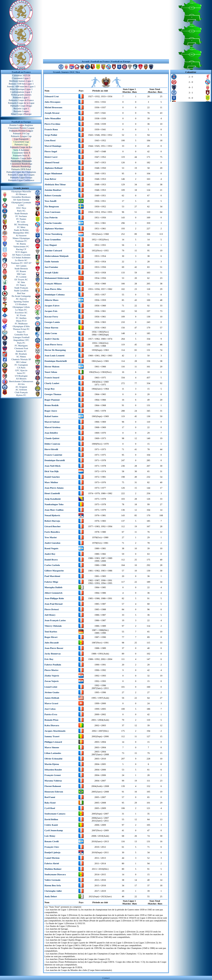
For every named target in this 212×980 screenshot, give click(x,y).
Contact (106, 978)
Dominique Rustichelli (56, 361)
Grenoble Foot (21, 334)
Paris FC (21, 343)
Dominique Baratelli (55, 460)
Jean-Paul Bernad (54, 604)
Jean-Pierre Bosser (54, 648)
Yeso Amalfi (50, 201)
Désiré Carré (51, 157)
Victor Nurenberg (53, 234)
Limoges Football (21, 337)
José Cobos (50, 709)
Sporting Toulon (21, 301)
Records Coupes (21, 111)
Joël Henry (50, 615)
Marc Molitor (51, 482)
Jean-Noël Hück (52, 466)
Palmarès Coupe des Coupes (21, 175)
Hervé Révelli (51, 449)
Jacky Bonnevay (53, 654)
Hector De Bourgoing (55, 350)
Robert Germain (53, 195)
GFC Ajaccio (21, 370)
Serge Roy (50, 389)
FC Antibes (21, 318)
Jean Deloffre (51, 433)
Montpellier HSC (21, 233)
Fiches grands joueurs (21, 95)
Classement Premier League (21, 128)
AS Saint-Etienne (21, 200)
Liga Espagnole (21, 139)
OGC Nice (21, 208)
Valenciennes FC (21, 246)
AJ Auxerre (21, 235)
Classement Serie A (21, 153)
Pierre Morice (51, 670)
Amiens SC (21, 351)
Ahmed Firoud (52, 162)
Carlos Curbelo (52, 565)
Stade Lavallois (21, 290)
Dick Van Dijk (52, 471)
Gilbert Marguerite (54, 571)
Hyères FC (21, 395)
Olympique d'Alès (21, 326)
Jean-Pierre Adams (54, 488)
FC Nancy (21, 285)
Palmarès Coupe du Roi (21, 147)
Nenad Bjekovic (52, 515)
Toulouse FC (21, 241)
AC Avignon (21, 387)
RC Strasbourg (21, 224)
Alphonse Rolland (53, 168)
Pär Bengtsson (52, 206)
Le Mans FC (21, 310)
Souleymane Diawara (55, 874)
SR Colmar (21, 362)
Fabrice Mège (51, 582)
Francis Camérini (53, 455)
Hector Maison (52, 366)
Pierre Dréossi (52, 609)
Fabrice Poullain (53, 665)
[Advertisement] (106, 30)
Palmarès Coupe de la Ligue (21, 103)
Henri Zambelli (52, 493)
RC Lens (21, 222)
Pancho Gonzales (53, 223)
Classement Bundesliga (21, 164)
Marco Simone (52, 747)
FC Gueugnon (21, 365)
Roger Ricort (51, 637)
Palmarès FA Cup (21, 133)
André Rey (50, 554)
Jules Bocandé (52, 643)
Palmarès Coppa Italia (21, 158)
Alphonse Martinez (54, 228)
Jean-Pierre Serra (53, 344)
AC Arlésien (21, 390)
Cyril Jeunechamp (54, 830)
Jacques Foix (51, 311)
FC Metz (21, 227)
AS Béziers (21, 379)
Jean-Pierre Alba (53, 289)
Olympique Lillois (21, 307)
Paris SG (21, 211)
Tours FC (21, 332)
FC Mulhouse (21, 323)
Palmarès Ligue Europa (21, 177)
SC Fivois (21, 315)
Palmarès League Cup (21, 136)
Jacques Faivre (52, 305)
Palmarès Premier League (21, 131)
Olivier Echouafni (53, 759)
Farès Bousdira (52, 532)
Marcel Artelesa (52, 427)
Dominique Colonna (54, 294)
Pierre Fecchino (52, 124)
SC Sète (21, 282)
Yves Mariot (51, 537)
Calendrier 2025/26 (21, 75)
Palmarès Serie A (21, 155)
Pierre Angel (51, 151)
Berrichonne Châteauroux (21, 381)
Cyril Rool (50, 808)
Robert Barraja (52, 521)
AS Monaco (21, 194)
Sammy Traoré (52, 736)
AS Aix (21, 384)
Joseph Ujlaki (51, 272)
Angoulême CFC (21, 340)
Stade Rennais (21, 213)
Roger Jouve (51, 411)
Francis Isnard (52, 377)
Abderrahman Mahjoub (56, 256)
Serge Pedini (51, 135)
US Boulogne (21, 376)
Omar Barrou (51, 328)
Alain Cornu (51, 333)
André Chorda (52, 339)
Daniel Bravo (51, 560)
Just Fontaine (51, 267)
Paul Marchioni (52, 576)
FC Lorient (21, 277)
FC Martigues (21, 346)
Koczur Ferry (51, 317)
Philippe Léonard (53, 742)
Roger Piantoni (52, 400)
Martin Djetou (52, 764)
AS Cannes (21, 266)
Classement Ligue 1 (21, 78)
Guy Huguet (51, 245)
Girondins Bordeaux (21, 197)
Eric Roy (49, 659)
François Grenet (53, 775)
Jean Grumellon (53, 239)
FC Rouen (21, 271)
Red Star (21, 293)
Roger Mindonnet (53, 173)
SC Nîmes (21, 357)
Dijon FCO (21, 321)
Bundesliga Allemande (21, 161)
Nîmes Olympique (21, 238)
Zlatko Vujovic (52, 676)
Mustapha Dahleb (53, 587)
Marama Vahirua (53, 781)
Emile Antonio (52, 261)
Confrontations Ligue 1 (21, 92)
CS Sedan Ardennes (21, 257)
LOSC (21, 205)
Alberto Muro (51, 300)
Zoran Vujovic (52, 681)
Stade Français (21, 288)
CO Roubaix (21, 304)
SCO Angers (21, 252)
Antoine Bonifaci (53, 190)
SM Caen (21, 274)
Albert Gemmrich (53, 593)
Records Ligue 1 (21, 108)
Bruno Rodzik (52, 405)
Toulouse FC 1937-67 (21, 263)
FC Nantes (21, 219)
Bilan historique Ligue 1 (21, 89)
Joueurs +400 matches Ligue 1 (21, 86)
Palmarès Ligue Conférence (21, 180)
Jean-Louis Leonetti (54, 355)
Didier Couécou (52, 444)
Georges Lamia (52, 322)
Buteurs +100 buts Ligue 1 (21, 84)
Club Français (21, 392)
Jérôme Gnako (52, 692)
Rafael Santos (51, 416)
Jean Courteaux (52, 212)
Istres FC (21, 373)
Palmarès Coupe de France (21, 100)
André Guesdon (52, 543)
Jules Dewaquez (52, 102)
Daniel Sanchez (52, 477)
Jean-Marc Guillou (54, 510)
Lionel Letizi (51, 687)
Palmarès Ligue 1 (21, 97)
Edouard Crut (52, 96)
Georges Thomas (53, 394)
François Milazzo (53, 283)
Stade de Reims (21, 230)
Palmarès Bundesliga (21, 166)
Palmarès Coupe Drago (21, 106)
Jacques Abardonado (55, 731)
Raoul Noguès (51, 548)
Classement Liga (21, 142)
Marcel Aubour (52, 422)
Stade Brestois (21, 268)
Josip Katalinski (53, 499)
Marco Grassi (51, 703)
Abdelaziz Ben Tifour (55, 184)
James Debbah (52, 698)
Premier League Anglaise (21, 125)
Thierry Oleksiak (53, 626)
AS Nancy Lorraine (21, 255)
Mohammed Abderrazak (57, 278)
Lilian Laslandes (53, 753)
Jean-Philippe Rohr (54, 598)
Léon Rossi (50, 140)
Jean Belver (50, 179)
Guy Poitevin (51, 217)
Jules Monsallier (53, 118)
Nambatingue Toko (54, 504)
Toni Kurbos (51, 632)
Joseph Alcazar (52, 113)
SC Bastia (21, 244)
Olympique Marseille (21, 191)
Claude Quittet (52, 438)
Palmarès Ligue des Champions (21, 172)
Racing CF (21, 249)
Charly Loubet (52, 383)
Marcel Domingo (53, 146)
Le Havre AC (21, 260)
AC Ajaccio (21, 299)
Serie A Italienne (21, 150)
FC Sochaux (21, 216)
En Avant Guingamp (21, 296)
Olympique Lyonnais (21, 202)
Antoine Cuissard (53, 250)
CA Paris (21, 368)
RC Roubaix (21, 354)
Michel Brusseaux (53, 107)
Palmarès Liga (21, 144)
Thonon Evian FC (21, 329)
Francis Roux (51, 129)
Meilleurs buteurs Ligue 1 (21, 81)
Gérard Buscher (53, 526)
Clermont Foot (21, 348)
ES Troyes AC (21, 279)
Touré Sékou (51, 372)
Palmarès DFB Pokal (21, 169)
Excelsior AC (21, 312)
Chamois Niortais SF (21, 359)
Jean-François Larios (55, 620)
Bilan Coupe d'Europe (21, 114)
